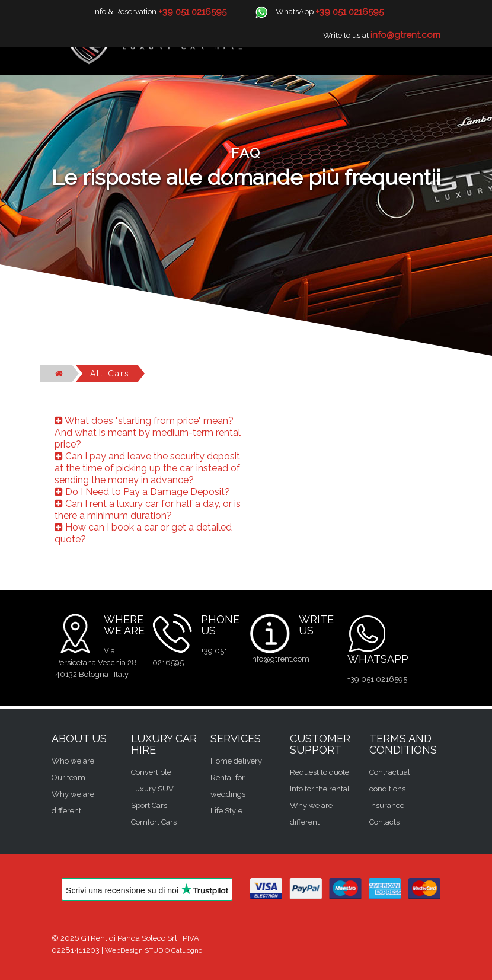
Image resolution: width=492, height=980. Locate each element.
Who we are (73, 761)
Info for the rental (320, 789)
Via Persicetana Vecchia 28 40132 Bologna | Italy (96, 663)
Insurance (387, 805)
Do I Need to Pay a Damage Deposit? (142, 492)
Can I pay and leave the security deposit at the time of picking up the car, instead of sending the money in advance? (147, 468)
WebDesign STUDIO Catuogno (154, 950)
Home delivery (236, 761)
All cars (110, 374)
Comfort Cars (154, 822)
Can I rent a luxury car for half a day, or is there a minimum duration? (148, 510)
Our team (68, 778)
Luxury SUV (152, 789)
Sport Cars (149, 805)
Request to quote (320, 772)
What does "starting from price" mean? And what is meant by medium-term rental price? (148, 432)
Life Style (226, 811)
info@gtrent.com (280, 659)
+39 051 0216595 (377, 679)
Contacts (384, 822)
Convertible (151, 772)
